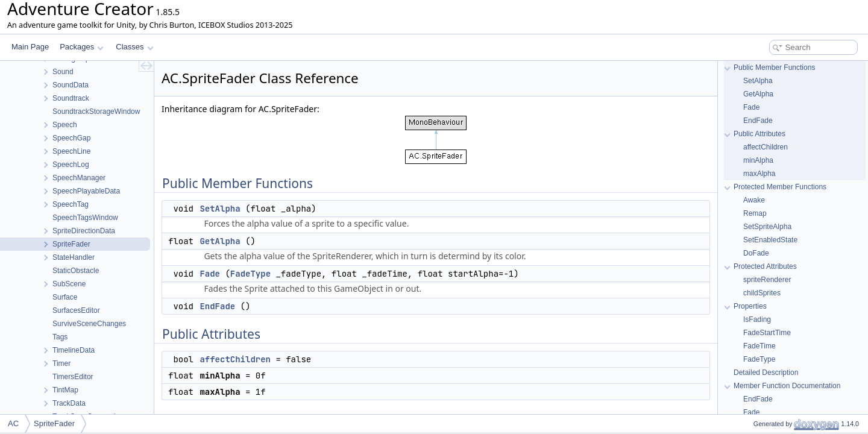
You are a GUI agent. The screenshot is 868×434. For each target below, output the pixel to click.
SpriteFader (54, 423)
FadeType (250, 274)
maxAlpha (759, 174)
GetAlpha (220, 241)
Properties (750, 306)
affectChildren (235, 359)
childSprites (762, 293)
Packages (82, 47)
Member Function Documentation (787, 386)
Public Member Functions (774, 68)
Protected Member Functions (780, 187)
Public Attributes (759, 134)
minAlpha (758, 160)
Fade (210, 274)
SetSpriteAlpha (767, 227)
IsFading (757, 319)
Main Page (30, 47)
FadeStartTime (767, 333)
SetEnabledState (770, 240)
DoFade (756, 253)
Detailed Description (766, 373)
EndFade (217, 306)
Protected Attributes (765, 266)
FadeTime (759, 346)
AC (13, 423)
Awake (754, 200)
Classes (134, 47)
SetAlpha (220, 209)
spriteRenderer (767, 280)
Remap (755, 213)
